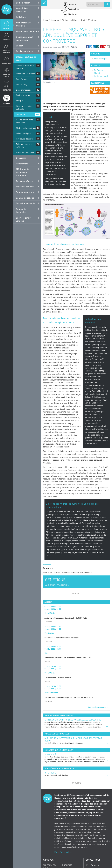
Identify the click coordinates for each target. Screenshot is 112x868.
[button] (87, 47)
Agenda (72, 4)
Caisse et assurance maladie (25, 67)
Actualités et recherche (22, 10)
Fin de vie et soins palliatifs (24, 107)
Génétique (21, 114)
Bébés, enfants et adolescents (25, 38)
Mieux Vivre (7, 90)
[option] (100, 90)
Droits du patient (24, 95)
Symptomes (7, 63)
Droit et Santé (7, 75)
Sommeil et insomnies (22, 210)
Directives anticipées (25, 74)
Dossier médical (23, 90)
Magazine (7, 28)
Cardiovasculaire (24, 51)
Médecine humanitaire (26, 128)
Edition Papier (23, 3)
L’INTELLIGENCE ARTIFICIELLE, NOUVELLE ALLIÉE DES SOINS (73, 720)
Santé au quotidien (25, 198)
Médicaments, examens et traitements (23, 172)
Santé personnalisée (25, 152)
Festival (7, 104)
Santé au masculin (25, 192)
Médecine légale (23, 133)
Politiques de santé (25, 139)
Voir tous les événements (98, 707)
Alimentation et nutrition (24, 24)
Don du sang (22, 84)
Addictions (21, 17)
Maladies (7, 39)
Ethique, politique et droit (26, 58)
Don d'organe (22, 79)
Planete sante (7, 9)
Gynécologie (22, 164)
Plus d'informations (63, 852)
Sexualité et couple (26, 203)
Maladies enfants (7, 51)
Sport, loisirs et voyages (24, 219)
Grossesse (21, 158)
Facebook (92, 865)
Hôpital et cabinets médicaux (24, 121)
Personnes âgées (24, 181)
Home (46, 20)
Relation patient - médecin (24, 146)
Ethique (20, 101)
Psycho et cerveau (25, 187)
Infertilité (50, 754)
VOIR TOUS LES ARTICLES (57, 585)
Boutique (72, 14)
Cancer (20, 46)
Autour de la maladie (26, 31)
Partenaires (73, 9)
